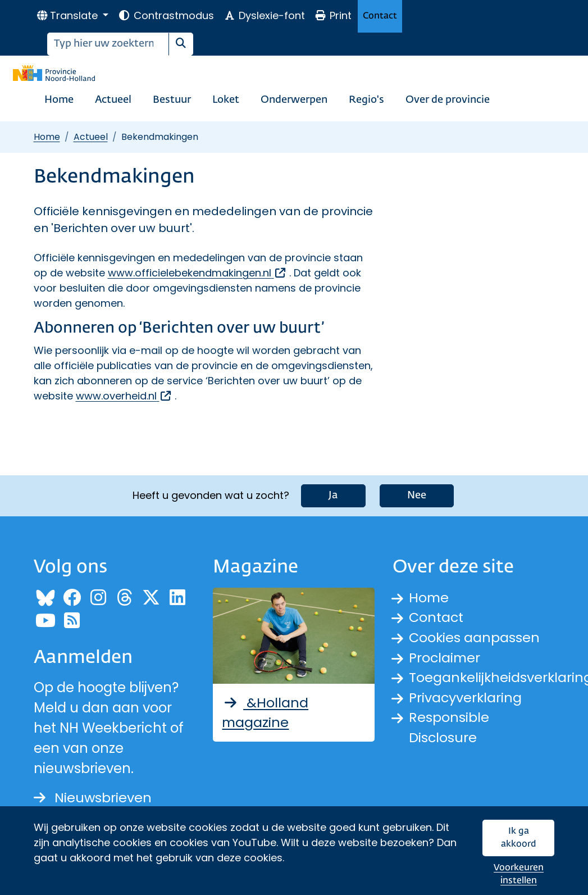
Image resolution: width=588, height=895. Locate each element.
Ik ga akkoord (519, 838)
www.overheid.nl (124, 396)
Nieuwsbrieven (93, 798)
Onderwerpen (294, 100)
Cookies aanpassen (475, 637)
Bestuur (172, 100)
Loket (226, 100)
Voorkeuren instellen (519, 874)
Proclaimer (445, 658)
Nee (417, 496)
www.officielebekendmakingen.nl (197, 273)
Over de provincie (448, 100)
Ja (333, 496)
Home (59, 100)
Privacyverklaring (466, 698)
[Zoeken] (108, 44)
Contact (380, 16)
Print (333, 15)
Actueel (113, 100)
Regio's (366, 100)
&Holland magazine (265, 712)
